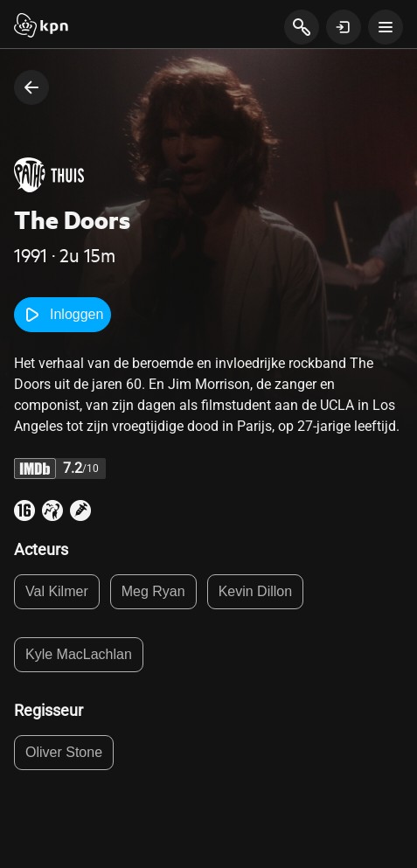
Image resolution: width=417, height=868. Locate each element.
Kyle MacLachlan (79, 654)
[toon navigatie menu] (386, 27)
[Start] (41, 27)
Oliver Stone (64, 752)
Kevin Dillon (255, 591)
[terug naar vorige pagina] (31, 87)
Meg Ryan (153, 591)
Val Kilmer (57, 591)
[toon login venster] (344, 27)
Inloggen (63, 315)
